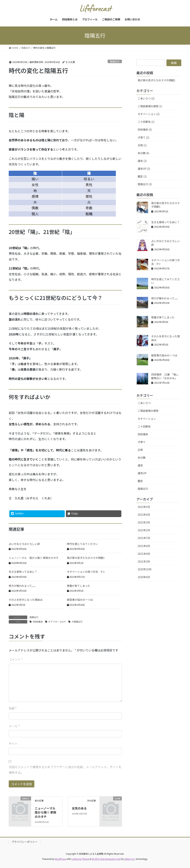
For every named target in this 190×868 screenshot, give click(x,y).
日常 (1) (142, 145)
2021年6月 (144, 546)
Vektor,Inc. (130, 859)
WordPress (60, 859)
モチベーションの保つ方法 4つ (86, 572)
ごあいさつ (144, 403)
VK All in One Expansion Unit (106, 859)
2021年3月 (144, 561)
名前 (13, 708)
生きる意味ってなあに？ (23, 572)
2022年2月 (144, 530)
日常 (140, 450)
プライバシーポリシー (24, 842)
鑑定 (140, 481)
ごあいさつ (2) (146, 98)
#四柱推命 (38, 622)
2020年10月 (145, 569)
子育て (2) (143, 137)
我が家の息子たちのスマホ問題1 (86, 558)
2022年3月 (144, 522)
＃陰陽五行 (77, 622)
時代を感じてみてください (83, 544)
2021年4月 (144, 554)
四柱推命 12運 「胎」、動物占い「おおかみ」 (166, 376)
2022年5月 (144, 507)
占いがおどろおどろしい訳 (24, 544)
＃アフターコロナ (57, 622)
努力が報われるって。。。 (23, 586)
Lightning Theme (80, 859)
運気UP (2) (144, 169)
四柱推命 (143, 434)
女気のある (79, 808)
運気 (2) (142, 161)
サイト (13, 744)
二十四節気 (144, 426)
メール (14, 726)
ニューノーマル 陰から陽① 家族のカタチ (34, 558)
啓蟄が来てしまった (79, 586)
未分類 (142, 458)
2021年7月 (144, 538)
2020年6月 (144, 577)
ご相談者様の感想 (148, 411)
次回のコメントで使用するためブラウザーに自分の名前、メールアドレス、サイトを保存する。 (65, 770)
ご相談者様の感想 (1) (150, 106)
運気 (140, 465)
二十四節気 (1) (146, 122)
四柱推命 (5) (145, 129)
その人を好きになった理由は (26, 600)
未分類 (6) (143, 153)
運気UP (142, 473)
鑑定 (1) (142, 176)
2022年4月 (144, 515)
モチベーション (147, 419)
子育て (142, 442)
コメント (16, 659)
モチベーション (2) (149, 114)
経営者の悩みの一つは (80, 600)
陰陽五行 (115, 61)
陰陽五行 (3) (145, 184)
